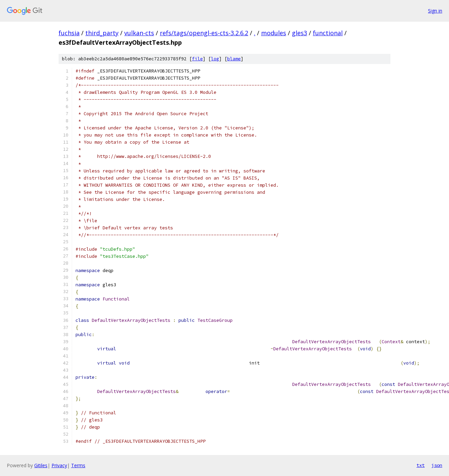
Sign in (435, 11)
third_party (102, 33)
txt (421, 465)
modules (274, 33)
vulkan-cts (139, 33)
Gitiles (41, 465)
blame (234, 59)
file (197, 59)
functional (328, 33)
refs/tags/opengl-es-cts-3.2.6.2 (204, 33)
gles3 (300, 33)
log (215, 59)
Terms (78, 465)
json (437, 465)
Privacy (59, 465)
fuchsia (69, 33)
